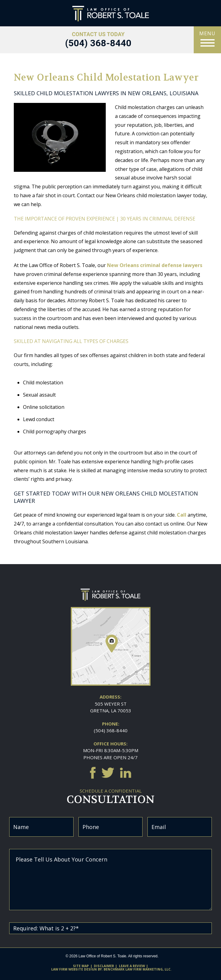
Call (182, 515)
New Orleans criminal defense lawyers (155, 265)
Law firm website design (74, 969)
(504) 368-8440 (111, 730)
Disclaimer (104, 966)
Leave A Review (132, 966)
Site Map (81, 966)
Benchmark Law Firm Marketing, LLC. (137, 969)
